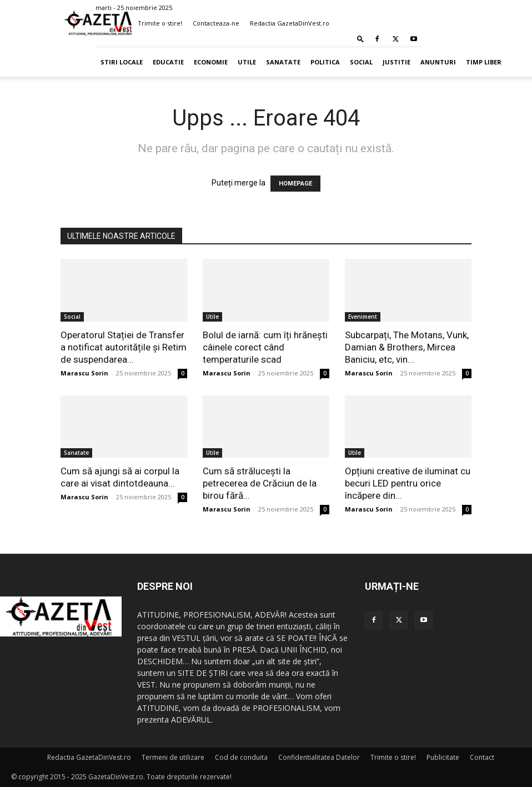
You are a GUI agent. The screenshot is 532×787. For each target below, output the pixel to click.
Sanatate (283, 62)
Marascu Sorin (84, 373)
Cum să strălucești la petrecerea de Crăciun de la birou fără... (260, 483)
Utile (247, 62)
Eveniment (363, 317)
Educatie (168, 62)
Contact (482, 757)
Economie (211, 62)
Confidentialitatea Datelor (319, 757)
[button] (360, 39)
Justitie (397, 62)
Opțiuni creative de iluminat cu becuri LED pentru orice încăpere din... (408, 483)
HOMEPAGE (295, 184)
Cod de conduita (241, 757)
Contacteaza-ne (216, 23)
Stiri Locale (122, 62)
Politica (325, 62)
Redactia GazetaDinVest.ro (290, 23)
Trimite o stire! (160, 23)
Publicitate (443, 757)
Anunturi (438, 62)
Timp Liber (484, 62)
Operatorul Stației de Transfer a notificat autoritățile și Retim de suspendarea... (124, 347)
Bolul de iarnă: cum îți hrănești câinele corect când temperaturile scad (265, 347)
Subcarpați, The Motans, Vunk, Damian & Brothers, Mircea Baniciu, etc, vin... (407, 347)
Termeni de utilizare (173, 757)
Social (361, 62)
